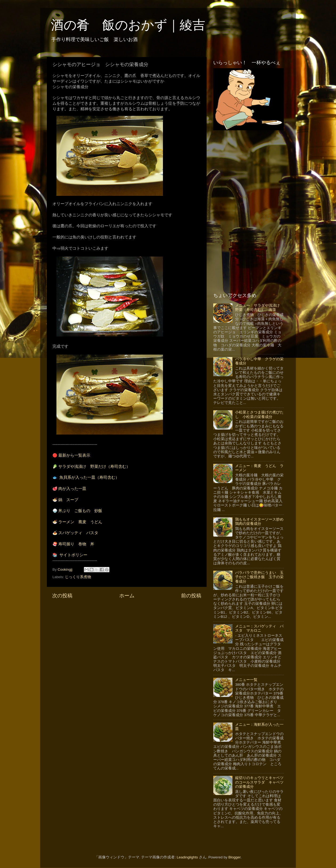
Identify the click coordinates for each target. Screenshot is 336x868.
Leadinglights (187, 857)
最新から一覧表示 (74, 455)
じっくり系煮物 (78, 577)
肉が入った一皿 (72, 489)
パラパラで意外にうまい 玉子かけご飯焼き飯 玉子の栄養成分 (259, 577)
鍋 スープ (68, 500)
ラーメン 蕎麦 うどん (80, 522)
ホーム (127, 596)
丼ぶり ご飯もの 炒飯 (80, 511)
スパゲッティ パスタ (78, 533)
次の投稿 (62, 596)
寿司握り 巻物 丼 (76, 544)
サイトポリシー (73, 555)
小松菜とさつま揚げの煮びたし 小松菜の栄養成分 (259, 414)
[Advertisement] (127, 644)
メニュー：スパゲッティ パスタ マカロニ (259, 628)
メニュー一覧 (246, 680)
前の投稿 (191, 596)
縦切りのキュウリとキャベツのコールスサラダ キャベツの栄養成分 (259, 782)
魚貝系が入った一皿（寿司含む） (89, 477)
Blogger (235, 857)
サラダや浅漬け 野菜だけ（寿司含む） (94, 467)
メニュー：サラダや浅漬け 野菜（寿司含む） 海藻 (259, 308)
